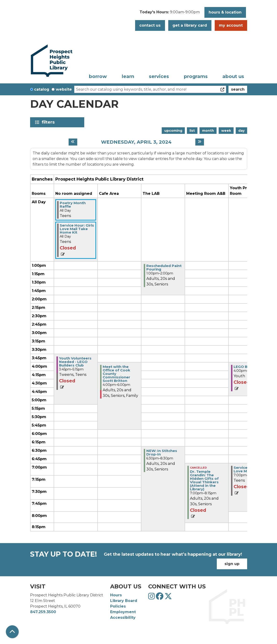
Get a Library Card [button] (190, 25)
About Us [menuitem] (233, 76)
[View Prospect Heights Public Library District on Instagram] (152, 598)
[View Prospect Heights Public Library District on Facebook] (160, 598)
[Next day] (200, 142)
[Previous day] (73, 142)
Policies (118, 606)
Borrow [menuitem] (98, 76)
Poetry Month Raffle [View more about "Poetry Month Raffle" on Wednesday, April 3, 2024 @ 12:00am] (73, 205)
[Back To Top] (12, 632)
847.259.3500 (43, 612)
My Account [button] (231, 25)
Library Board (124, 601)
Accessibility (123, 617)
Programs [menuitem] (196, 76)
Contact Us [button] (150, 25)
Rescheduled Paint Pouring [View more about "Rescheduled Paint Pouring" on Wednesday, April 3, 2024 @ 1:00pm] (164, 267)
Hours (116, 595)
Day (241, 131)
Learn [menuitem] (128, 76)
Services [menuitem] (159, 76)
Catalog (42, 89)
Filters (49, 122)
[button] (170, 14)
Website (64, 89)
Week (226, 131)
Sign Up (232, 564)
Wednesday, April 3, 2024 (136, 142)
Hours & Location (225, 12)
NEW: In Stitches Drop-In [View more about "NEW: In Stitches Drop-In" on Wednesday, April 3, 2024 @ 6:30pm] (162, 452)
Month (208, 131)
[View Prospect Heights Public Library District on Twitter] (168, 598)
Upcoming (173, 131)
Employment (123, 612)
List (192, 131)
